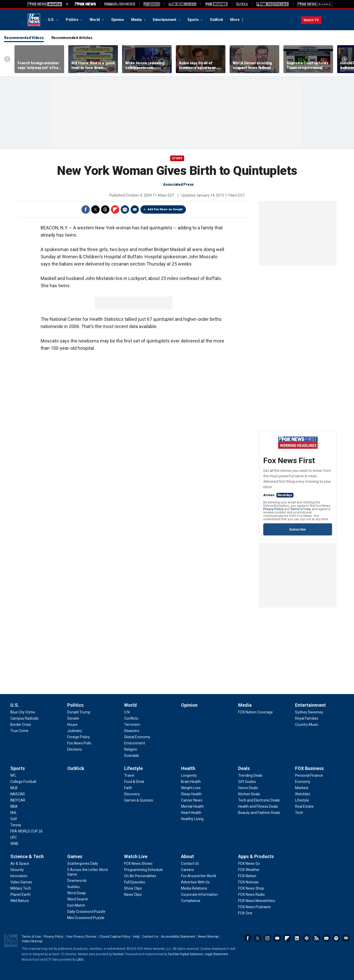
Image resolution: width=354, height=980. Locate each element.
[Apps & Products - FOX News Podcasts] (254, 907)
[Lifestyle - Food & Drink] (134, 782)
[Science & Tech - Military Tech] (21, 888)
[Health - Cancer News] (192, 800)
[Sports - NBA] (14, 806)
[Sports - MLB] (14, 788)
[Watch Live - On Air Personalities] (140, 876)
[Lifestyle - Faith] (128, 788)
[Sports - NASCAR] (18, 794)
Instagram (267, 938)
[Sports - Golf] (14, 819)
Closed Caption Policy (115, 937)
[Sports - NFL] (13, 775)
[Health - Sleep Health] (191, 794)
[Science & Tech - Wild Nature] (20, 901)
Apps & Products (256, 856)
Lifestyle (133, 768)
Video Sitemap (32, 941)
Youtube (277, 938)
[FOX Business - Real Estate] (304, 806)
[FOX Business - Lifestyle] (302, 800)
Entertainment (165, 20)
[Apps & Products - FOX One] (245, 913)
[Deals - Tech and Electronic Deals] (259, 800)
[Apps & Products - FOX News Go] (249, 864)
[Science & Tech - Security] (17, 870)
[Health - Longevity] (189, 775)
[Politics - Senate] (73, 718)
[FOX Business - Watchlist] (303, 794)
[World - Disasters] (132, 731)
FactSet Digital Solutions (186, 954)
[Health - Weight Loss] (191, 788)
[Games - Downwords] (77, 881)
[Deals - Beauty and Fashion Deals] (259, 813)
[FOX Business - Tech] (299, 813)
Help (136, 937)
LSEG (80, 960)
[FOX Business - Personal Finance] (309, 775)
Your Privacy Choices (81, 937)
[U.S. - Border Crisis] (21, 725)
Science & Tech (27, 856)
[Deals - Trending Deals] (250, 775)
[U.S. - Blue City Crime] (23, 712)
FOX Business (309, 768)
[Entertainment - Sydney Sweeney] (309, 712)
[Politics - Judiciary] (75, 731)
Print (125, 209)
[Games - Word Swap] (77, 893)
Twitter (95, 209)
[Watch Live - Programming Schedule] (144, 870)
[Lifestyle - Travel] (129, 775)
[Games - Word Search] (78, 899)
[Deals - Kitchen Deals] (249, 794)
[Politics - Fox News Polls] (79, 743)
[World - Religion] (131, 749)
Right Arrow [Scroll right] (344, 59)
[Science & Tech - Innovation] (19, 876)
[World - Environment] (135, 743)
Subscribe (297, 529)
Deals (244, 768)
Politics (73, 20)
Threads (105, 209)
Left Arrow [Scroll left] (7, 59)
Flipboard (115, 209)
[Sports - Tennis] (16, 825)
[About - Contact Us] (190, 864)
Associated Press (178, 184)
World (95, 20)
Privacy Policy (273, 509)
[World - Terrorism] (132, 725)
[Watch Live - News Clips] (133, 895)
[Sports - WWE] (14, 844)
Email (135, 209)
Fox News (34, 20)
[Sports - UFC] (14, 837)
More (235, 20)
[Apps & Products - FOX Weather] (249, 870)
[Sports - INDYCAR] (18, 800)
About (187, 856)
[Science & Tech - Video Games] (21, 882)
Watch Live (136, 856)
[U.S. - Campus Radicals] (24, 718)
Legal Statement (216, 954)
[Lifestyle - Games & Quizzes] (139, 800)
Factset (118, 954)
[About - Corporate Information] (199, 895)
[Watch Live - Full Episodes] (135, 882)
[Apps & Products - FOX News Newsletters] (257, 901)
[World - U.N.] (127, 712)
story (177, 158)
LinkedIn (297, 938)
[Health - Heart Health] (191, 813)
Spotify (336, 938)
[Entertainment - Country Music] (307, 725)
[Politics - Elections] (75, 749)
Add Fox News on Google (165, 209)
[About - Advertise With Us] (195, 882)
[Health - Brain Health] (191, 782)
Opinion (118, 20)
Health (188, 768)
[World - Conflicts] (131, 718)
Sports (193, 20)
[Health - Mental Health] (192, 806)
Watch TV (311, 20)
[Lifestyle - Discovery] (132, 794)
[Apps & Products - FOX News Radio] (251, 895)
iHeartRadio (346, 938)
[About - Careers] (187, 870)
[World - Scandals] (132, 756)
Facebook (86, 209)
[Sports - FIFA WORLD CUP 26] (27, 831)
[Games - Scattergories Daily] (83, 864)
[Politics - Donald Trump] (79, 712)
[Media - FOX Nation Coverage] (255, 712)
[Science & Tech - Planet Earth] (20, 895)
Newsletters (326, 938)
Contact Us (150, 937)
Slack (307, 938)
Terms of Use (300, 509)
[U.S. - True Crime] (19, 731)
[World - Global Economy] (137, 737)
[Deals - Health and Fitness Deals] (258, 806)
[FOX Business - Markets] (302, 788)
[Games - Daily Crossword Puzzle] (86, 912)
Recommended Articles (72, 38)
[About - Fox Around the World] (198, 876)
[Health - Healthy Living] (192, 819)
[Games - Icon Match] (76, 905)
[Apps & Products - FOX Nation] (247, 876)
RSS (317, 938)
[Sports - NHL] (14, 813)
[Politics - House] (72, 725)
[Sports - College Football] (23, 782)
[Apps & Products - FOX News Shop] (251, 888)
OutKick (216, 20)
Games (75, 856)
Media (137, 20)
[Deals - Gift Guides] (247, 782)
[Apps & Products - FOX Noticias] (248, 882)
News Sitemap (208, 937)
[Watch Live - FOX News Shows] (138, 864)
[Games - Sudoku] (73, 887)
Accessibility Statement (178, 937)
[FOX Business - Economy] (303, 782)
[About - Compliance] (191, 901)
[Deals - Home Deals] (248, 788)
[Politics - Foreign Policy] (78, 737)
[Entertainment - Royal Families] (307, 718)
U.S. (52, 20)
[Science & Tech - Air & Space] (20, 864)
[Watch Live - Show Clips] (133, 888)
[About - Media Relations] (194, 888)
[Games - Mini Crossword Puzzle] (86, 918)
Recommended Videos (24, 38)
